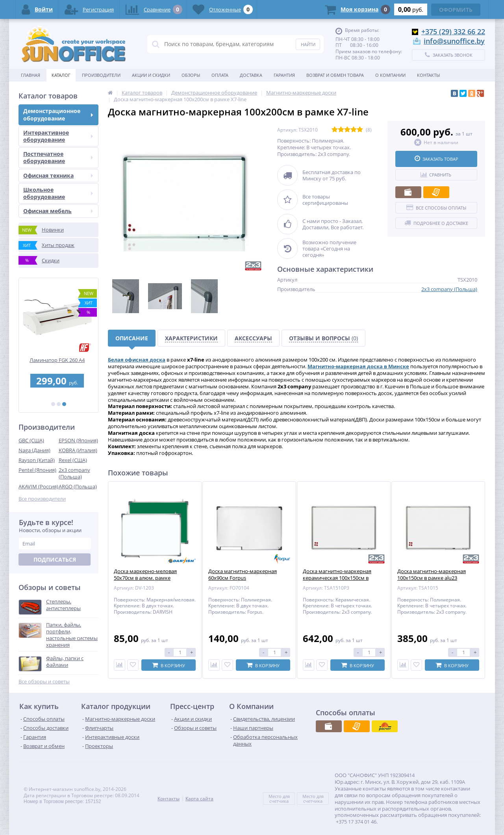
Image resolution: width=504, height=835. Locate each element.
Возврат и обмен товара (335, 75)
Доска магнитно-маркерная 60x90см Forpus (243, 575)
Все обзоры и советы (44, 682)
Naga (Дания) (34, 450)
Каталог (61, 75)
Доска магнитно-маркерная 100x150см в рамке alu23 (432, 575)
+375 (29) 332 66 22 (453, 32)
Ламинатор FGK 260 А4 (59, 360)
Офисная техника (58, 175)
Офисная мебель (58, 211)
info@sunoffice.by (454, 41)
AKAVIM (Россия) (38, 486)
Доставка (251, 75)
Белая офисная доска (137, 360)
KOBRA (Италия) (78, 450)
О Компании (390, 75)
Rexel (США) (73, 460)
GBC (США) (31, 440)
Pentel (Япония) (37, 470)
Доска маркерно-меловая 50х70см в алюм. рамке (145, 575)
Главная (31, 75)
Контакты (428, 75)
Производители (101, 75)
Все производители (42, 499)
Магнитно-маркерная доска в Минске (358, 366)
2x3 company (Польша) (74, 473)
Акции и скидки (151, 75)
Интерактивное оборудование (58, 136)
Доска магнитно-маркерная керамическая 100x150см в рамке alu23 (337, 578)
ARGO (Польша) (78, 486)
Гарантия (284, 75)
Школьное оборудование (58, 193)
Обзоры (191, 75)
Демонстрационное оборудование (58, 114)
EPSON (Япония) (78, 440)
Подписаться (55, 559)
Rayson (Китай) (37, 460)
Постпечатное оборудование (58, 157)
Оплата (220, 75)
